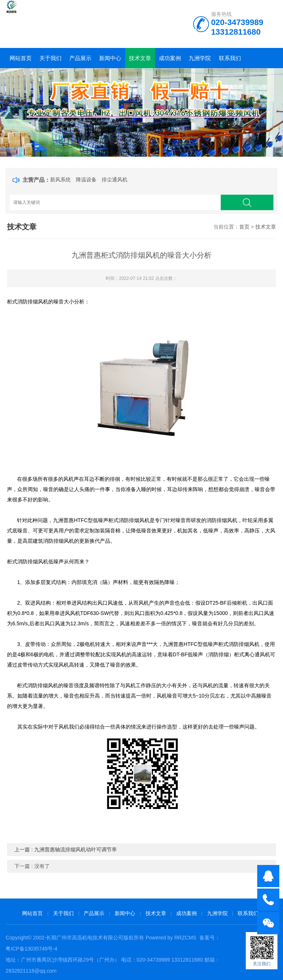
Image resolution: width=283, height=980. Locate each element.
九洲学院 (200, 58)
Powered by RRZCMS (170, 938)
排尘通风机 (115, 180)
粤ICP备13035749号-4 (31, 949)
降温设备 (86, 180)
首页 (244, 227)
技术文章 (140, 58)
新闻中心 (110, 58)
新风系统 (60, 180)
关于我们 (50, 58)
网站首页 (21, 58)
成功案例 (170, 58)
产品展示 (80, 58)
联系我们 (230, 58)
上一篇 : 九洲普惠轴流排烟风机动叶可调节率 (66, 849)
